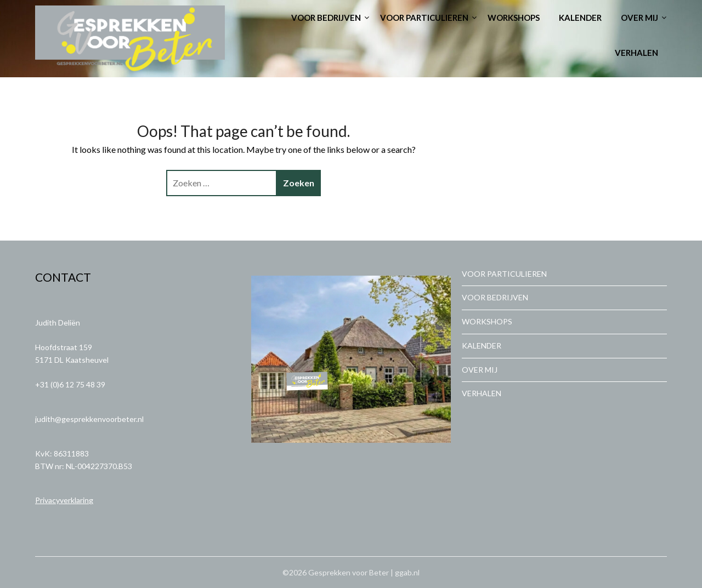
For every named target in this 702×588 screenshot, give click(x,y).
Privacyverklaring (64, 500)
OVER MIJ (639, 18)
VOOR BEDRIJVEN (326, 18)
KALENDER (580, 18)
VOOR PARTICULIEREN (424, 18)
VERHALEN (636, 53)
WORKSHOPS (514, 18)
